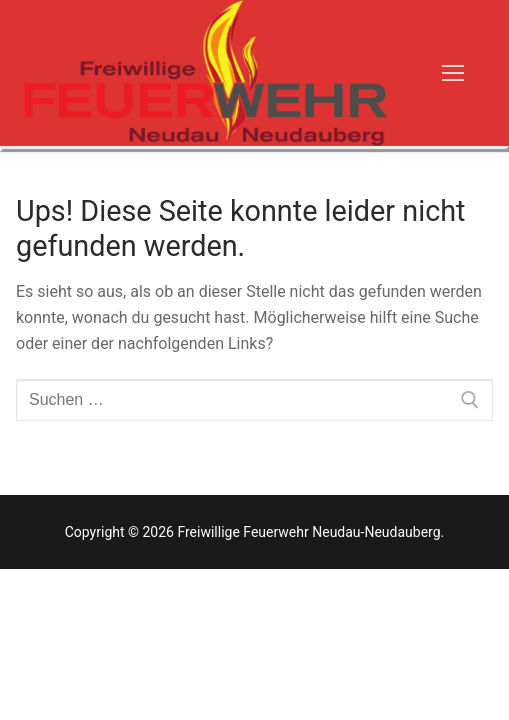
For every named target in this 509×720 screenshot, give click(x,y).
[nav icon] (453, 73)
